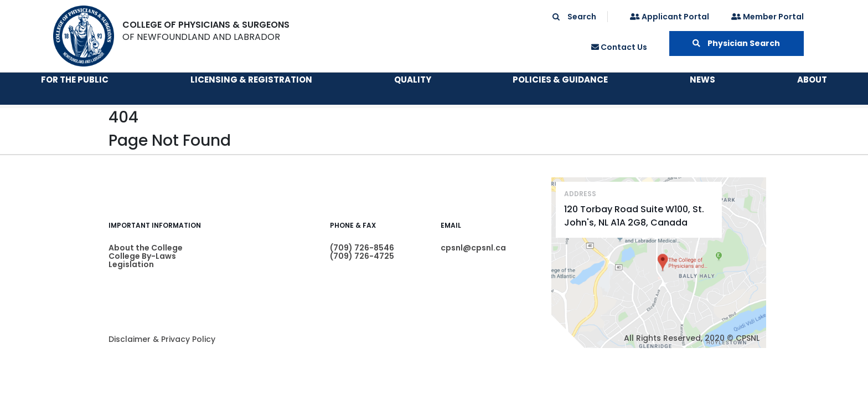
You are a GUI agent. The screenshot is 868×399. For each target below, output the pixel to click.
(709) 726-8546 (362, 248)
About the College (146, 248)
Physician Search (736, 43)
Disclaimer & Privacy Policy (162, 339)
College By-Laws (142, 256)
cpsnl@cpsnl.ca (473, 248)
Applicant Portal (670, 17)
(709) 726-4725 (362, 256)
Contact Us (619, 47)
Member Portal (768, 17)
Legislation (131, 264)
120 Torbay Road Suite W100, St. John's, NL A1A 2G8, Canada (634, 216)
